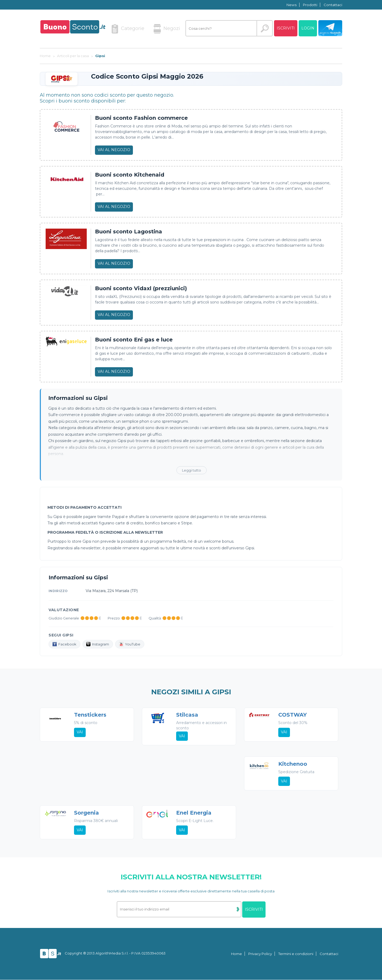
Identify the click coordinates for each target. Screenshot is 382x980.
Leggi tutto (192, 470)
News (292, 5)
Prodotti (310, 5)
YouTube (130, 644)
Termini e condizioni (296, 954)
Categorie (128, 29)
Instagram (98, 644)
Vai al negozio (114, 150)
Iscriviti (286, 28)
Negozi (167, 29)
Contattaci (333, 5)
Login (308, 28)
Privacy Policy (260, 954)
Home (236, 954)
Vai (80, 732)
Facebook (64, 644)
